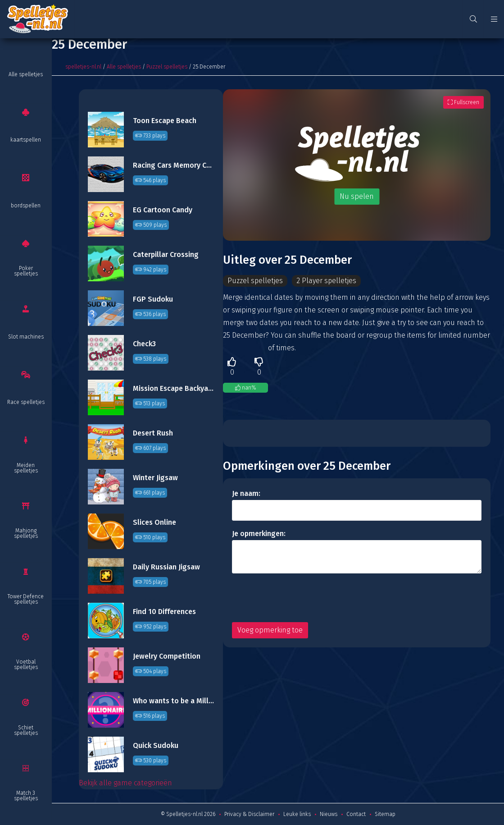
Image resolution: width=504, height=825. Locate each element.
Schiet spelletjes (26, 730)
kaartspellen (26, 140)
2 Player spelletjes (328, 281)
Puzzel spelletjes (167, 67)
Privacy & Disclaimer (249, 814)
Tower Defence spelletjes (26, 599)
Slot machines (26, 337)
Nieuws (329, 814)
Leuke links (297, 814)
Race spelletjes (26, 402)
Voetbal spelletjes (26, 665)
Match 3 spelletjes (26, 796)
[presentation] (300, 598)
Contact (356, 814)
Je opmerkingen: (259, 534)
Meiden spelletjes (26, 468)
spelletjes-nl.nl (83, 67)
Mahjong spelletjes (26, 533)
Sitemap (385, 814)
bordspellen (26, 206)
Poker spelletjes (26, 271)
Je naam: (246, 494)
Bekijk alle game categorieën (125, 783)
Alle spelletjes (26, 74)
